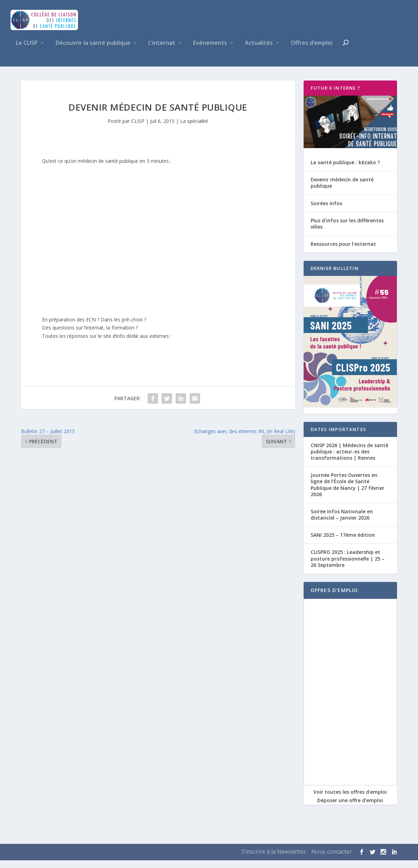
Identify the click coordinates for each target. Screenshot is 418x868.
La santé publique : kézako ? (345, 170)
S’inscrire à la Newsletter (274, 859)
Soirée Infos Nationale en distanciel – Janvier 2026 (342, 522)
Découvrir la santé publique (93, 51)
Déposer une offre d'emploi (350, 808)
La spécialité (194, 129)
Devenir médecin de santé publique (342, 190)
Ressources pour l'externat (343, 252)
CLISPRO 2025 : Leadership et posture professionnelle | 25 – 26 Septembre (348, 566)
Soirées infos (326, 211)
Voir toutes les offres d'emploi (350, 800)
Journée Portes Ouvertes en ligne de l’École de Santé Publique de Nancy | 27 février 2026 (348, 492)
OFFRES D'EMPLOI (334, 598)
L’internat (162, 51)
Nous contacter (332, 859)
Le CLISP (27, 51)
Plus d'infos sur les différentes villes (347, 231)
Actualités (259, 51)
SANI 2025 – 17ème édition (343, 543)
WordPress (123, 860)
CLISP (138, 129)
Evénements (210, 51)
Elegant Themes (61, 860)
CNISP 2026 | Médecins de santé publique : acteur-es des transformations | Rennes (349, 459)
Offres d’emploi (311, 51)
